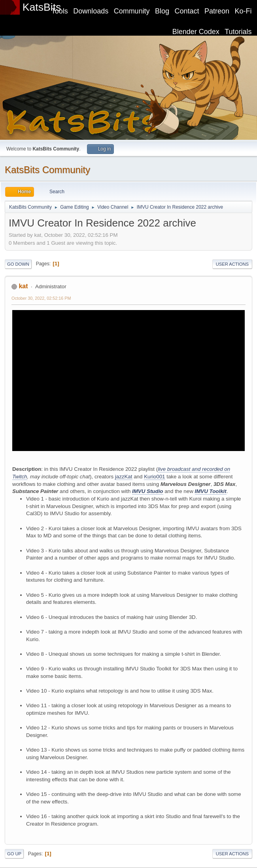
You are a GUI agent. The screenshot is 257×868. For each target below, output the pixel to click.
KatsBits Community (47, 170)
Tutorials (238, 32)
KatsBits (42, 7)
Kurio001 (154, 477)
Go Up (14, 854)
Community (132, 11)
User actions (232, 264)
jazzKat (124, 477)
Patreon (217, 11)
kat (23, 286)
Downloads (91, 11)
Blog (162, 11)
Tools (60, 11)
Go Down (18, 264)
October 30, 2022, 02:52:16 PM (41, 298)
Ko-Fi (243, 11)
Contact (187, 11)
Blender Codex (196, 32)
